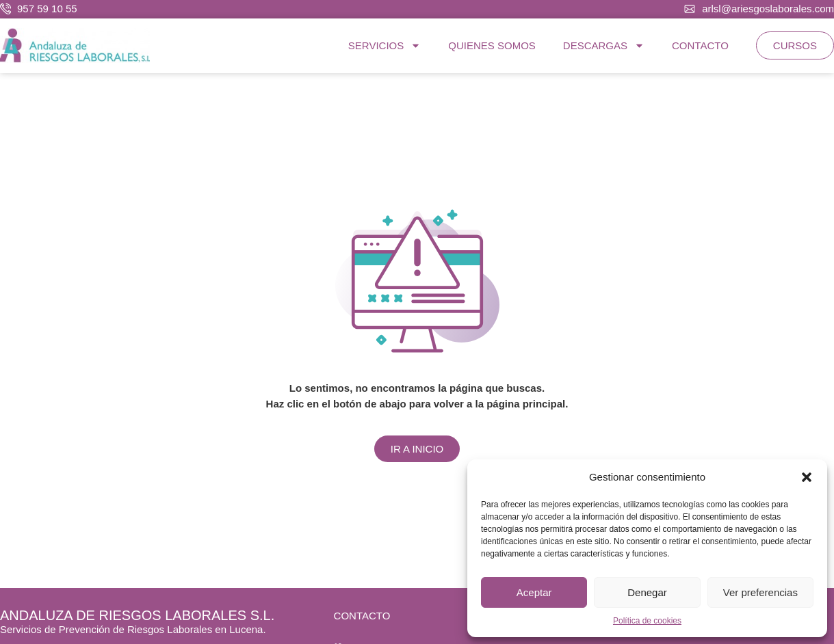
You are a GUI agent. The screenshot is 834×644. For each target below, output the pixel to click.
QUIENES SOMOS (492, 45)
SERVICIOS (385, 45)
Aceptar (534, 592)
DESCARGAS (604, 45)
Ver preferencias (760, 592)
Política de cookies (647, 621)
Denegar (647, 592)
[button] (807, 477)
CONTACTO (700, 45)
